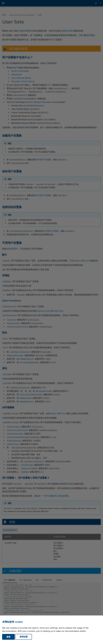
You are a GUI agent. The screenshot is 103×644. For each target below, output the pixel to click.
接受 (8, 637)
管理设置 (24, 637)
